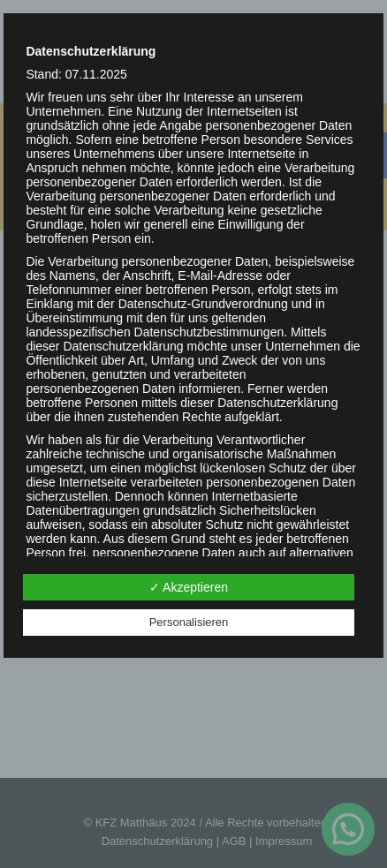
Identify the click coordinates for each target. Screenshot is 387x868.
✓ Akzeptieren (189, 587)
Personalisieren (189, 622)
